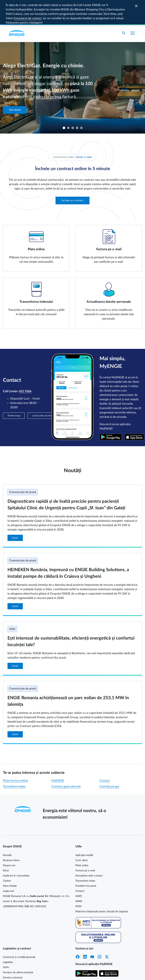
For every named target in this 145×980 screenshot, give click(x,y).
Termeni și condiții (129, 974)
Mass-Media (10, 862)
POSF (79, 882)
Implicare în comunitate (16, 851)
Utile (12, 605)
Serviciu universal (13, 953)
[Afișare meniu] (133, 9)
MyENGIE (58, 756)
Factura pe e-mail (85, 846)
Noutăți (7, 831)
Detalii (15, 514)
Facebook (78, 932)
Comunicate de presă (23, 468)
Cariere (7, 857)
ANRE (79, 877)
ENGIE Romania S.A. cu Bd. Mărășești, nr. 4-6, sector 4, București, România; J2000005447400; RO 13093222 (36, 877)
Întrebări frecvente (86, 862)
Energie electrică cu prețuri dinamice (23, 958)
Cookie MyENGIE (63, 974)
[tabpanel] (72, 63)
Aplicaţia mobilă (84, 831)
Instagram (100, 932)
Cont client (82, 836)
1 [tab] (64, 103)
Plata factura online (16, 756)
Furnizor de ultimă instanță (18, 948)
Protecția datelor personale (101, 974)
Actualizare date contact (89, 851)
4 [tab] (77, 103)
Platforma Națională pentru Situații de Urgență (102, 887)
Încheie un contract (72, 176)
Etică (6, 846)
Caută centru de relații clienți (46, 391)
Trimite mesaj (14, 391)
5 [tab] (81, 103)
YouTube (92, 932)
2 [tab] (68, 103)
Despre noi (9, 841)
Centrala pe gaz (109, 762)
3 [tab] (72, 103)
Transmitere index (14, 762)
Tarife (6, 943)
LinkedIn (85, 932)
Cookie (79, 974)
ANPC (79, 872)
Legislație (8, 938)
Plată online (82, 841)
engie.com (9, 867)
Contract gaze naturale (66, 762)
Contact (105, 756)
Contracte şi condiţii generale (19, 933)
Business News (11, 836)
